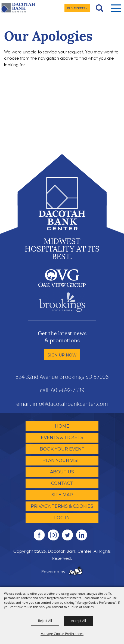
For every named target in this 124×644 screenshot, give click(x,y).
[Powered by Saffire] (76, 572)
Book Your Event (62, 449)
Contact (62, 483)
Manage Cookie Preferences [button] (62, 634)
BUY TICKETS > (77, 8)
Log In (62, 518)
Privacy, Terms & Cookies (62, 506)
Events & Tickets (62, 438)
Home (62, 426)
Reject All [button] (45, 621)
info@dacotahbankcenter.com (70, 404)
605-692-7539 (68, 390)
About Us (62, 472)
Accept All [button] (78, 621)
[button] (116, 8)
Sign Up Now (62, 355)
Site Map (62, 495)
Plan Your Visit (62, 460)
